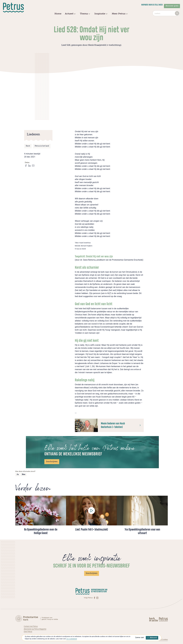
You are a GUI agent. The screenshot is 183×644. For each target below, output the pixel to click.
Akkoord (152, 638)
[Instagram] (97, 598)
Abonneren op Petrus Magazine (36, 629)
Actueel (70, 14)
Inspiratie (101, 14)
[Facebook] (95, 598)
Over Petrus (28, 631)
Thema (85, 14)
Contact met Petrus (31, 626)
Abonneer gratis (172, 6)
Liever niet (140, 638)
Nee (24, 475)
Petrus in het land (42, 146)
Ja (18, 475)
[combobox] (166, 13)
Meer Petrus (119, 14)
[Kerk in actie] (154, 619)
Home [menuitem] (58, 14)
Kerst (28, 146)
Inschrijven (52, 462)
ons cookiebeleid (72, 639)
